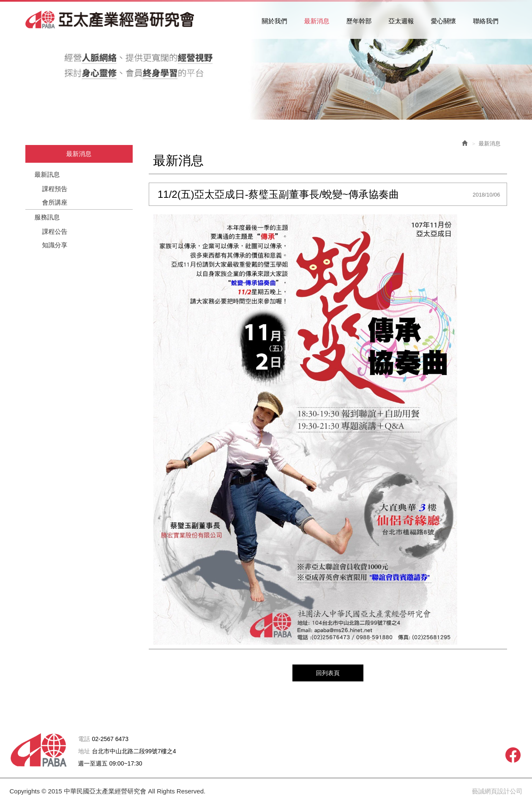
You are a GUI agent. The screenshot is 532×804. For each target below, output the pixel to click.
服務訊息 (47, 217)
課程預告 (55, 189)
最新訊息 (47, 174)
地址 (84, 751)
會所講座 (55, 202)
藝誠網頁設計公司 (497, 791)
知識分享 (55, 245)
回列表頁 (328, 673)
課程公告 (55, 231)
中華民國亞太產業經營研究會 (110, 19)
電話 (84, 739)
